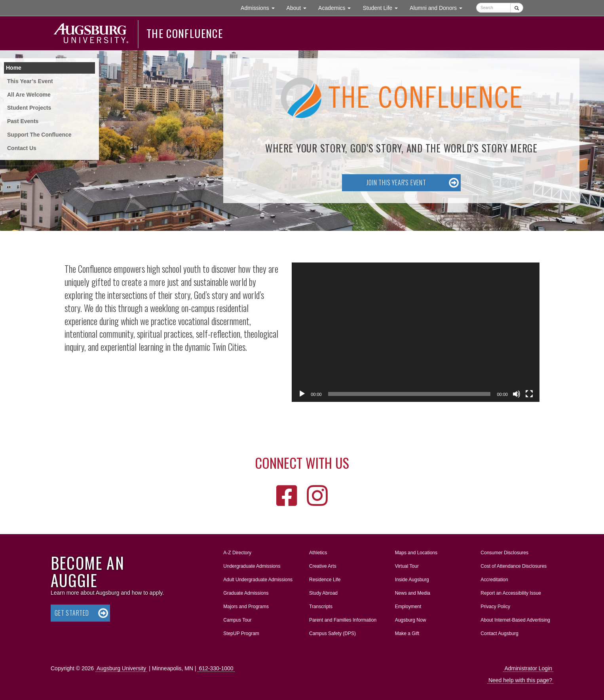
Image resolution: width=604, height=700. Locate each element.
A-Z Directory (237, 553)
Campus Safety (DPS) (332, 633)
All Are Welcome (29, 95)
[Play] (302, 394)
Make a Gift (407, 633)
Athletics (318, 553)
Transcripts (321, 607)
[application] (416, 332)
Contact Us (22, 148)
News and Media (413, 593)
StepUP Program (241, 633)
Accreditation (494, 580)
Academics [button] (337, 7)
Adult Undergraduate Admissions (258, 580)
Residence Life (325, 580)
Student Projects (29, 108)
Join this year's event (396, 183)
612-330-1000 (216, 668)
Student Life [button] (383, 7)
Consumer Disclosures (504, 553)
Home (14, 68)
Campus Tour (237, 620)
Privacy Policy (495, 607)
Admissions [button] (260, 7)
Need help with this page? (520, 680)
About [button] (299, 10)
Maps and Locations (416, 553)
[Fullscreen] (529, 394)
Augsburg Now (411, 620)
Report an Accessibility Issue (511, 593)
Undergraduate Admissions (252, 566)
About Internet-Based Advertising (515, 620)
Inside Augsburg (412, 580)
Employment (408, 607)
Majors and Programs (246, 605)
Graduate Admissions (246, 593)
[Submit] (517, 8)
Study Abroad (323, 593)
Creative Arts (323, 566)
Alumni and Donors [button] (439, 7)
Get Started (72, 613)
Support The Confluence (39, 135)
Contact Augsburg (499, 633)
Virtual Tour (407, 566)
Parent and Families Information (343, 620)
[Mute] (517, 394)
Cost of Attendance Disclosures (514, 566)
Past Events (23, 121)
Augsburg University (121, 668)
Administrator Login (528, 668)
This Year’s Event (30, 81)
